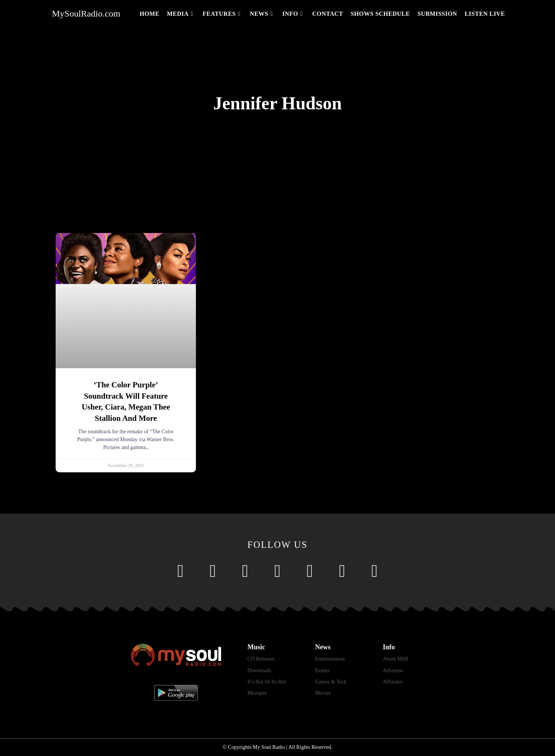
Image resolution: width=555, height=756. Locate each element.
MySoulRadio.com (86, 14)
